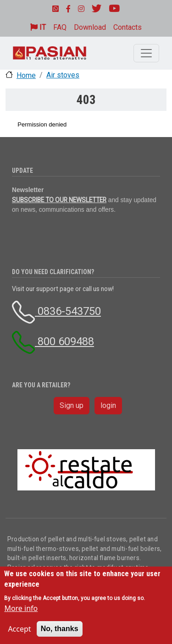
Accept (19, 629)
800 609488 (53, 341)
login (108, 405)
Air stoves (63, 75)
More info (21, 608)
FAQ (60, 27)
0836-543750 (56, 311)
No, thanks (60, 629)
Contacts (128, 27)
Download (90, 27)
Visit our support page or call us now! (63, 289)
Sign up (72, 405)
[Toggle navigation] (146, 53)
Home (26, 75)
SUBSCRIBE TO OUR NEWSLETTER (59, 200)
